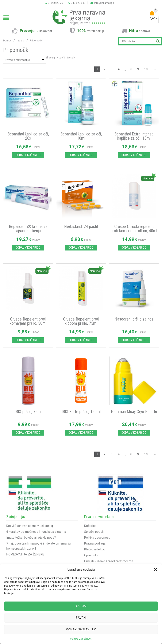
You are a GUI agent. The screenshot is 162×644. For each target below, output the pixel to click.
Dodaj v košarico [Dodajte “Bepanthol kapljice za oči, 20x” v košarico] (28, 155)
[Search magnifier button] (158, 41)
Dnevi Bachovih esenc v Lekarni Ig (30, 526)
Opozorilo (91, 555)
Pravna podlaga (95, 543)
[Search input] (138, 41)
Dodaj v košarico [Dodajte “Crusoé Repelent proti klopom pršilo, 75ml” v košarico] (81, 340)
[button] (156, 570)
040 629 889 (77, 3)
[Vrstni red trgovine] (25, 60)
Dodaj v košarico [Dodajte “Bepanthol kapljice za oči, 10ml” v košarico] (81, 155)
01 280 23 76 (54, 3)
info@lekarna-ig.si (103, 3)
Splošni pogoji (94, 532)
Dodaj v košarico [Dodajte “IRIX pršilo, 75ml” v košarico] (28, 433)
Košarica (90, 526)
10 (146, 69)
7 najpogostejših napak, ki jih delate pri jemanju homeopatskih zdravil (38, 546)
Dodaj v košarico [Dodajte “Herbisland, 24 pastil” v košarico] (81, 248)
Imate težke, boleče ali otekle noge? (31, 538)
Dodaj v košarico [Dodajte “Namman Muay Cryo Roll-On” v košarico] (134, 433)
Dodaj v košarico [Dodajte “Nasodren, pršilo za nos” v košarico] (134, 340)
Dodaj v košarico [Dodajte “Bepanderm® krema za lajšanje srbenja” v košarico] (28, 248)
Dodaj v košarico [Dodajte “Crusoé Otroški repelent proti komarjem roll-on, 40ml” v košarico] (134, 248)
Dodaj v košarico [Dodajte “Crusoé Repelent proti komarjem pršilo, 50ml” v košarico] (28, 340)
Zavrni (81, 618)
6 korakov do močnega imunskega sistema (36, 532)
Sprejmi (81, 606)
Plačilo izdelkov (95, 549)
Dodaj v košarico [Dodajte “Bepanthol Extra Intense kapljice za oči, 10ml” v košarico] (134, 155)
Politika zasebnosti (81, 639)
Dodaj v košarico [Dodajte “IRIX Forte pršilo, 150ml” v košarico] (81, 433)
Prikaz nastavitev (81, 629)
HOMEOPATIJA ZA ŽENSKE (25, 554)
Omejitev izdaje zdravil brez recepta (109, 561)
